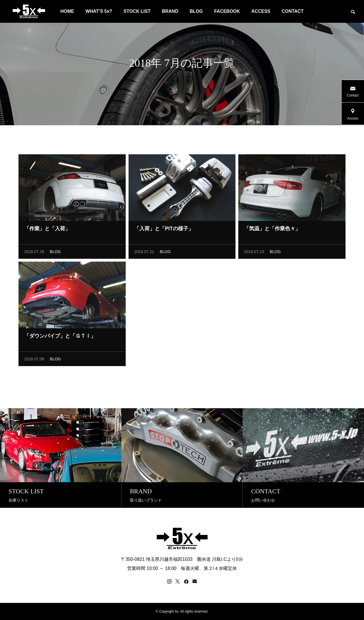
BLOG (196, 11)
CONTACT (293, 11)
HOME (67, 11)
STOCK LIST (137, 11)
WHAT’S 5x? (99, 11)
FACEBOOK (227, 11)
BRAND (170, 11)
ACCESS (261, 11)
